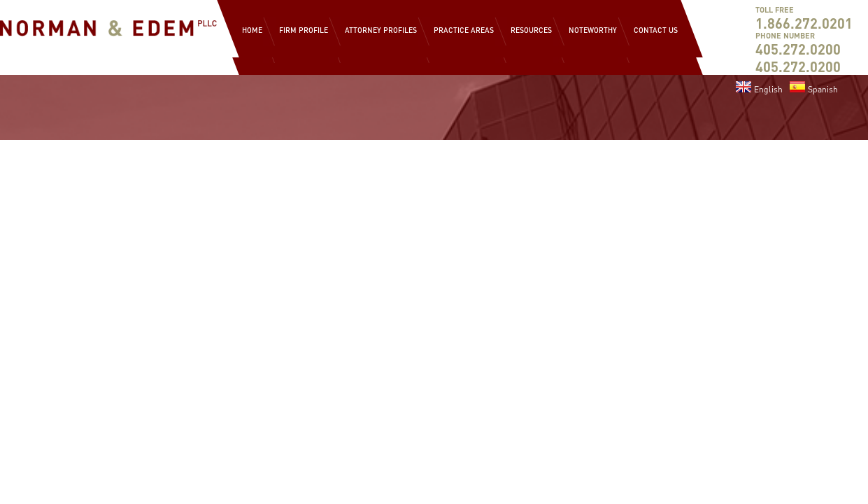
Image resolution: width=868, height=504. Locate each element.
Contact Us (656, 30)
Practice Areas (464, 30)
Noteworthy (593, 30)
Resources (531, 30)
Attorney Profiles (381, 30)
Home (252, 30)
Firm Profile (304, 30)
